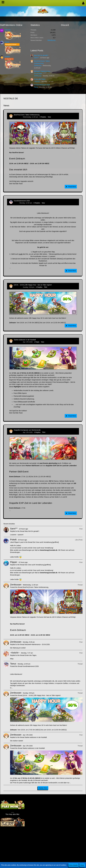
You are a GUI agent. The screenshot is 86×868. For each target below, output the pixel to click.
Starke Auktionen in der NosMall (25, 340)
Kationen (8, 30)
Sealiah (7, 57)
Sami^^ (37, 58)
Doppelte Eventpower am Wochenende (27, 430)
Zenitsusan (38, 66)
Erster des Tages (40, 79)
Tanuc (36, 87)
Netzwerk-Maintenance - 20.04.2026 (37, 644)
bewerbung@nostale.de (49, 550)
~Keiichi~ (37, 81)
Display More (43, 788)
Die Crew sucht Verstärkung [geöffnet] (46, 542)
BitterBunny (52, 40)
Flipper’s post (19, 542)
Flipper (14, 562)
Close (82, 865)
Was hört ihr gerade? (41, 55)
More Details (74, 865)
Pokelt (7, 42)
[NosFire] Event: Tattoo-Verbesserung (27, 115)
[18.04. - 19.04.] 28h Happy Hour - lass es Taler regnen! (33, 285)
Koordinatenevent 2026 (42, 85)
